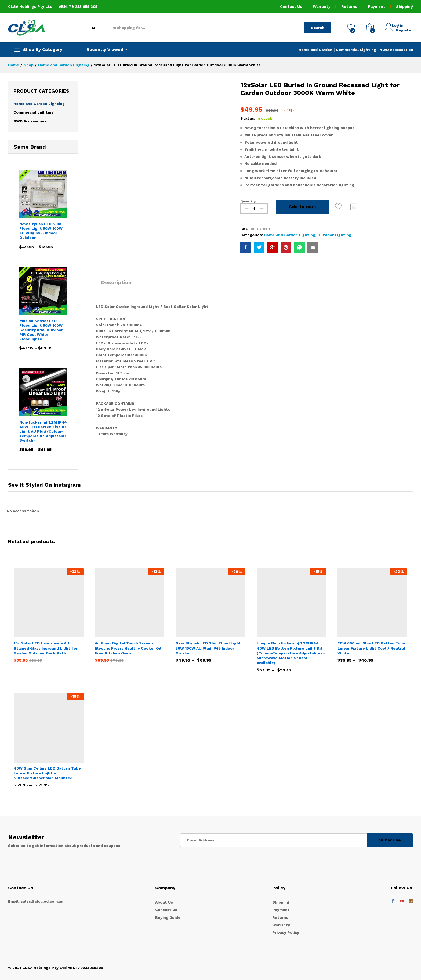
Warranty (322, 6)
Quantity (248, 201)
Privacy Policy (286, 932)
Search (318, 28)
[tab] (116, 285)
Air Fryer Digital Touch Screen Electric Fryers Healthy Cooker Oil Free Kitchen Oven (128, 648)
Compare (354, 207)
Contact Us (291, 6)
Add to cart (302, 207)
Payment (377, 6)
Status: (248, 118)
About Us (164, 902)
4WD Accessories (396, 50)
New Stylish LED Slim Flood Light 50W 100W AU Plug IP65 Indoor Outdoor (208, 648)
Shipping (404, 6)
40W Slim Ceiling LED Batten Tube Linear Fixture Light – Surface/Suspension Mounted (47, 773)
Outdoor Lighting (334, 235)
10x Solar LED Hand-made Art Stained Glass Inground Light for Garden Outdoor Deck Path (46, 648)
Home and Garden (316, 50)
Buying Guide (168, 917)
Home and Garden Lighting (290, 235)
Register (404, 30)
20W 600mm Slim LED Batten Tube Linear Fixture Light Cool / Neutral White (371, 648)
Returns (349, 6)
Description (116, 282)
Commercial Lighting (356, 50)
